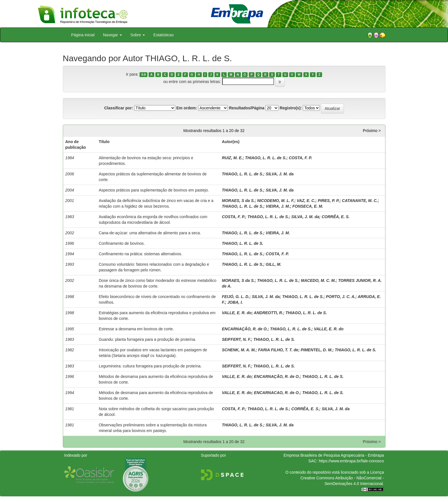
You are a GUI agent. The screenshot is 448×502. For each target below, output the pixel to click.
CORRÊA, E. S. (336, 217)
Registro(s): (291, 108)
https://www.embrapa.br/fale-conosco (351, 461)
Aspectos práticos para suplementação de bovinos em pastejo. (154, 190)
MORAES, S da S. (238, 201)
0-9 (144, 75)
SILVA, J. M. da (280, 174)
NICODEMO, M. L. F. (276, 201)
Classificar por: (119, 108)
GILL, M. (274, 264)
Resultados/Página (247, 108)
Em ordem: (187, 108)
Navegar (112, 35)
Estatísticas (164, 35)
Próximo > (372, 131)
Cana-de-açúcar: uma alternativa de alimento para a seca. (150, 233)
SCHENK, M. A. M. (239, 350)
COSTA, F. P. (300, 158)
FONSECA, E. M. (308, 206)
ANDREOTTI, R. (268, 313)
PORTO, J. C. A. (341, 297)
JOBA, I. (235, 302)
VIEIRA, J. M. (278, 206)
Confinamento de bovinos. (122, 243)
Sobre (138, 35)
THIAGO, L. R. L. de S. (266, 158)
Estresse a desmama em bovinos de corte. (136, 329)
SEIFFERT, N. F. (236, 339)
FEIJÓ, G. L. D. (236, 297)
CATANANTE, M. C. (360, 201)
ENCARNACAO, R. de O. (277, 393)
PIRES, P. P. (329, 201)
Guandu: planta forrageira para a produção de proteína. (147, 339)
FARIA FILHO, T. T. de (278, 350)
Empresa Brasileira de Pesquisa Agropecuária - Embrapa (334, 455)
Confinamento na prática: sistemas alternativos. (141, 254)
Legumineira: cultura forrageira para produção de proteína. (150, 366)
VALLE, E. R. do (237, 313)
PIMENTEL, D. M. (316, 350)
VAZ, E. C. (306, 201)
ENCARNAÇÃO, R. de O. (245, 329)
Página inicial (83, 35)
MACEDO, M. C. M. (318, 280)
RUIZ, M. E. (232, 158)
